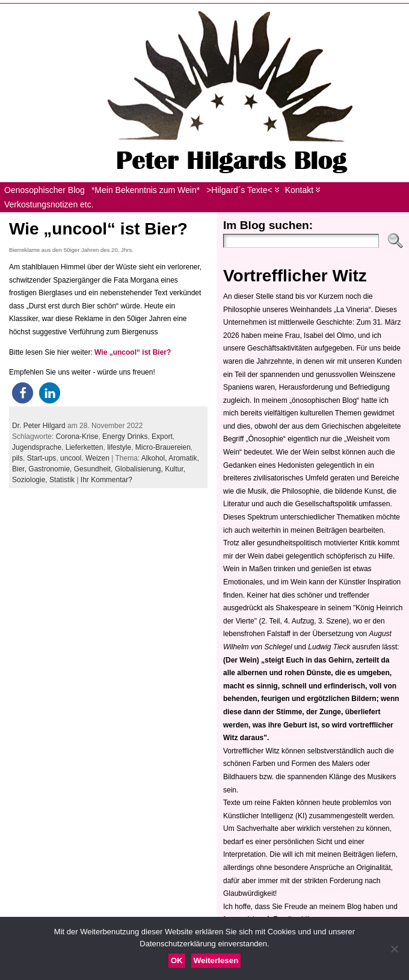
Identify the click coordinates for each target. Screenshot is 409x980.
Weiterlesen (216, 960)
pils (17, 458)
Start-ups (42, 458)
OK (177, 960)
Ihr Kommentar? (106, 480)
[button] (23, 393)
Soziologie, (31, 480)
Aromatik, (184, 458)
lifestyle (119, 447)
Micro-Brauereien (163, 447)
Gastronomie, (51, 469)
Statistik (62, 480)
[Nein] (394, 949)
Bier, (20, 469)
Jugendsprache (37, 447)
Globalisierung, (140, 469)
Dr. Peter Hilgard (39, 426)
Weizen (97, 458)
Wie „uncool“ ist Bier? (98, 229)
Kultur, (175, 469)
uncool (71, 458)
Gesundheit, (94, 469)
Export (162, 436)
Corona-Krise (77, 436)
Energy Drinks (125, 436)
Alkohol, (155, 458)
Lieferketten (85, 447)
